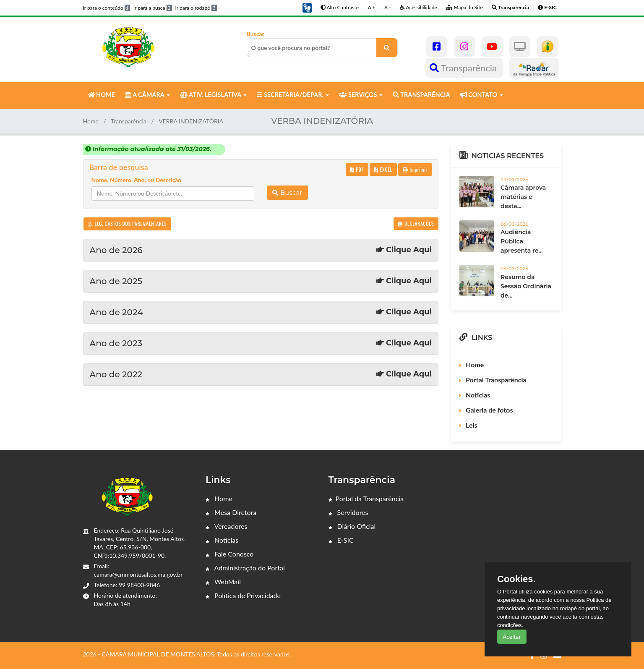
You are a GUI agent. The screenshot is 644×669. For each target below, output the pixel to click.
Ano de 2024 (261, 312)
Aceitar (512, 636)
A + (372, 7)
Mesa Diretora (231, 512)
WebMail (223, 581)
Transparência (464, 68)
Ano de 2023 (261, 343)
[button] (307, 7)
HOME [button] (102, 95)
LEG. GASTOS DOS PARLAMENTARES (128, 223)
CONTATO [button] (482, 95)
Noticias (478, 395)
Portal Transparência (496, 380)
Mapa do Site (464, 7)
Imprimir (415, 169)
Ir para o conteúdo (107, 8)
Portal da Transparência (366, 498)
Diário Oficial (352, 526)
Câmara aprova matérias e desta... (523, 197)
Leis (472, 425)
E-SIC (341, 540)
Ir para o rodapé (196, 8)
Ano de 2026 (261, 250)
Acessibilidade (418, 7)
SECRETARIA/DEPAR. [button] (293, 95)
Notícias (222, 540)
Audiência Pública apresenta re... (522, 241)
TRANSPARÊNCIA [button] (421, 95)
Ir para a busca (153, 8)
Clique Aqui (404, 250)
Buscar (322, 44)
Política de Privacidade (243, 595)
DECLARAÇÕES (416, 223)
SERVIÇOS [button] (361, 95)
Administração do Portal (245, 568)
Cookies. (516, 579)
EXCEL (383, 169)
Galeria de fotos (489, 410)
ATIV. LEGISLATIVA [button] (213, 95)
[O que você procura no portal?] (387, 48)
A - (387, 7)
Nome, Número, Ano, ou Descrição (137, 180)
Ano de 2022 (261, 374)
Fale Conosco (229, 554)
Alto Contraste (340, 7)
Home (91, 121)
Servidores (348, 512)
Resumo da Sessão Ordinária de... (526, 286)
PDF (357, 169)
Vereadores (226, 526)
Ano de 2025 (261, 281)
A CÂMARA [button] (147, 95)
